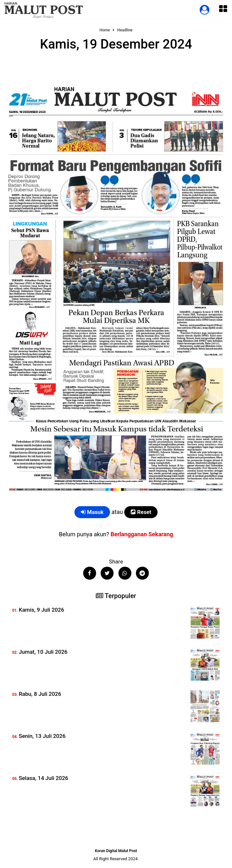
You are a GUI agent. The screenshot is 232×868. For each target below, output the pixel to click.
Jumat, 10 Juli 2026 (43, 652)
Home (105, 30)
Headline (125, 30)
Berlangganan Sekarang (142, 534)
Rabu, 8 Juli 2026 (40, 694)
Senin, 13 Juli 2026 (42, 736)
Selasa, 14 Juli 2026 (44, 778)
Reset (141, 512)
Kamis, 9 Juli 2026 (41, 610)
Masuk (92, 512)
